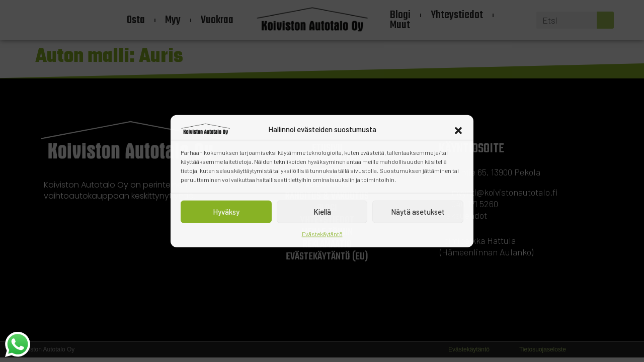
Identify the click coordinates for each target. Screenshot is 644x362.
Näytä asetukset (418, 212)
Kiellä (322, 212)
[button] (458, 129)
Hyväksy (226, 212)
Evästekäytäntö (322, 233)
